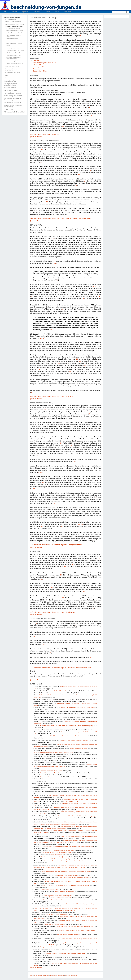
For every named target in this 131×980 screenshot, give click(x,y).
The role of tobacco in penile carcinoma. (55, 924)
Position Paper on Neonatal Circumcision (69, 935)
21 (55, 263)
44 (61, 443)
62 (73, 565)
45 (71, 445)
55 (54, 503)
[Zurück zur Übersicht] (36, 137)
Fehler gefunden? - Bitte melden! (14, 112)
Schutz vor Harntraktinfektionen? (14, 33)
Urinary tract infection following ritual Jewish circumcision (75, 877)
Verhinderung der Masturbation (13, 53)
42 (45, 410)
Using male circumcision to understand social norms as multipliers (62, 779)
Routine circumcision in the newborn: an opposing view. (58, 859)
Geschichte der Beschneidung (13, 22)
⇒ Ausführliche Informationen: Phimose (45, 134)
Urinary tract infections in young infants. (64, 851)
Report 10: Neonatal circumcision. (59, 691)
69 (36, 624)
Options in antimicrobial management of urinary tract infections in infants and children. (66, 886)
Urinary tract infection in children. (50, 890)
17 (71, 194)
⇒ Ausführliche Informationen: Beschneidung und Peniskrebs (52, 612)
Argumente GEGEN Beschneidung (14, 24)
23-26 (95, 286)
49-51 (40, 472)
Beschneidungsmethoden (12, 67)
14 (41, 162)
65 (41, 579)
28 (99, 297)
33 (77, 359)
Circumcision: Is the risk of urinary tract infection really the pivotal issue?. (69, 861)
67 (63, 598)
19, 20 (52, 238)
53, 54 (33, 489)
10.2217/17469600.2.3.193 (71, 802)
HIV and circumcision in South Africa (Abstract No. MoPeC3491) (79, 836)
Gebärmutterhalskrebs (41, 71)
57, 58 (81, 524)
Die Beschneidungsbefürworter (13, 61)
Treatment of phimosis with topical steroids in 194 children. (78, 707)
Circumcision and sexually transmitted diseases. (74, 740)
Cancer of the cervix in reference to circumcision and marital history (65, 953)
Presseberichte (8, 109)
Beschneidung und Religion (12, 103)
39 (85, 365)
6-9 (91, 116)
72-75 (33, 636)
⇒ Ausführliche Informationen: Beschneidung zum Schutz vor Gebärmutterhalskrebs (61, 668)
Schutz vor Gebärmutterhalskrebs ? (15, 41)
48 (74, 462)
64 (61, 575)
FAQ (6, 78)
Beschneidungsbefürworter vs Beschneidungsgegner (13, 58)
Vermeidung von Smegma (12, 48)
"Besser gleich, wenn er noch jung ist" (15, 50)
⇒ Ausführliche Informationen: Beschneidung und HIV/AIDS (52, 396)
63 (99, 558)
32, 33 (42, 338)
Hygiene (8, 46)
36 (59, 363)
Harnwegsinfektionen (40, 67)
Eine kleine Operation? (11, 19)
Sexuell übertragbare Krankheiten (44, 63)
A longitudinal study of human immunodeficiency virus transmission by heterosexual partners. (67, 847)
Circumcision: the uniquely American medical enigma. (57, 853)
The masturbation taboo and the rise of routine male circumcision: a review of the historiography (66, 726)
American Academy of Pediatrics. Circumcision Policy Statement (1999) (54, 752)
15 (81, 154)
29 (83, 299)
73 (76, 626)
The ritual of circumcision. (51, 771)
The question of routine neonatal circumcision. (53, 947)
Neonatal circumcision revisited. (78, 748)
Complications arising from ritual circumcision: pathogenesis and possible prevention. (66, 871)
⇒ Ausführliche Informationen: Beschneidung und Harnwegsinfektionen (56, 545)
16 (79, 175)
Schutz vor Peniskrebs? (12, 39)
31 (52, 330)
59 (62, 526)
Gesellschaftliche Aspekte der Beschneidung (13, 106)
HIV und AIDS (38, 65)
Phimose (36, 61)
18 (47, 202)
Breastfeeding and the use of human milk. (60, 898)
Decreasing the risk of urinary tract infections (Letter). (58, 896)
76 (91, 657)
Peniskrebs (37, 69)
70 (41, 602)
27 (32, 297)
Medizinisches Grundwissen (13, 93)
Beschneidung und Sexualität (13, 96)
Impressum (25, 12)
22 (57, 280)
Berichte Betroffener (10, 81)
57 (50, 653)
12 (42, 150)
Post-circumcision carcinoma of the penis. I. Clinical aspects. (77, 931)
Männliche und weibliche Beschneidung (11, 70)
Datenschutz (68, 12)
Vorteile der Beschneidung (13, 28)
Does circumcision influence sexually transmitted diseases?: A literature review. (65, 736)
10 (63, 126)
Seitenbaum (37, 12)
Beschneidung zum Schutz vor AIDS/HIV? (13, 36)
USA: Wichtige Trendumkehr (12, 73)
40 (40, 369)
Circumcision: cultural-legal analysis (49, 777)
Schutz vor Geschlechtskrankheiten (15, 30)
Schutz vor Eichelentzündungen (14, 43)
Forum (57, 12)
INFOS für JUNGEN (10, 88)
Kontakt (14, 12)
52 (43, 483)
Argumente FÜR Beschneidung (14, 27)
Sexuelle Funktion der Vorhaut (13, 55)
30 (63, 309)
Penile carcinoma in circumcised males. (56, 914)
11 (80, 146)
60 (93, 541)
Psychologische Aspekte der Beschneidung (13, 99)
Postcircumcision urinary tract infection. (67, 875)
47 (38, 455)
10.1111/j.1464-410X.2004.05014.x (65, 910)
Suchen (48, 12)
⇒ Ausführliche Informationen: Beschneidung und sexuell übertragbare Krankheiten (60, 218)
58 (42, 526)
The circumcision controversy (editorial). (52, 857)
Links (6, 75)
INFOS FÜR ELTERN (11, 90)
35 (80, 361)
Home (5, 12)
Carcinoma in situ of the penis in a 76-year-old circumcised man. (74, 927)
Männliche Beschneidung (12, 17)
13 (76, 185)
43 (32, 392)
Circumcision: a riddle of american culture (53, 773)
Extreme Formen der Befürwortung (14, 63)
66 (52, 587)
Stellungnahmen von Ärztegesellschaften (10, 84)
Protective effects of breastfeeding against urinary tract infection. (65, 900)
